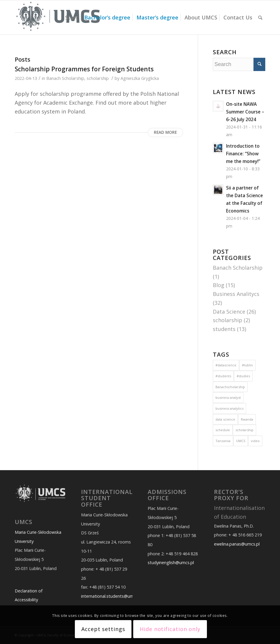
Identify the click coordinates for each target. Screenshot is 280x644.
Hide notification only (170, 629)
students (224, 329)
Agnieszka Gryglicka (140, 78)
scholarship (98, 78)
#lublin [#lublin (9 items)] (247, 365)
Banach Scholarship (65, 78)
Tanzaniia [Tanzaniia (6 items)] (223, 441)
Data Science (229, 312)
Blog (219, 285)
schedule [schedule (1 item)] (223, 430)
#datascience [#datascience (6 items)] (226, 365)
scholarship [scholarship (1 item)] (244, 430)
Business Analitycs (236, 294)
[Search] (260, 17)
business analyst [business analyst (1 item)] (228, 397)
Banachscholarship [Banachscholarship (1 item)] (230, 387)
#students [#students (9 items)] (223, 376)
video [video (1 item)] (255, 441)
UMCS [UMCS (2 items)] (241, 441)
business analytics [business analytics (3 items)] (229, 408)
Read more (165, 132)
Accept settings (103, 629)
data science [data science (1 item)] (225, 419)
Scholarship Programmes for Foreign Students (84, 69)
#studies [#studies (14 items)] (243, 376)
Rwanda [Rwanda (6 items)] (247, 419)
